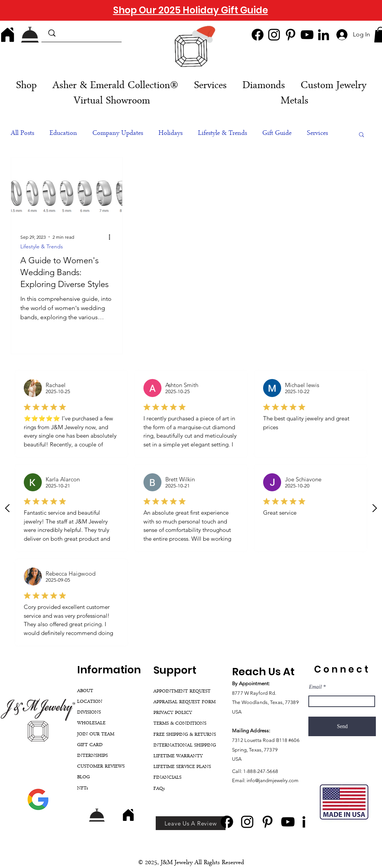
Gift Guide (277, 134)
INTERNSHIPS (92, 756)
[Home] (8, 34)
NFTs (83, 788)
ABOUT (85, 691)
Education (63, 134)
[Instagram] (274, 35)
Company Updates (118, 134)
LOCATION (90, 702)
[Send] (342, 726)
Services (317, 134)
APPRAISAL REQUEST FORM (184, 702)
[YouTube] (307, 35)
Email (315, 687)
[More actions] (112, 237)
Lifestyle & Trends (222, 134)
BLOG (83, 777)
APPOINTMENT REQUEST (182, 692)
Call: (238, 771)
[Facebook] (258, 35)
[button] (210, 86)
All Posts (22, 134)
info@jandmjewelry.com (273, 780)
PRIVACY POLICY (173, 713)
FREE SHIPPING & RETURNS (185, 735)
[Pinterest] (291, 35)
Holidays (170, 134)
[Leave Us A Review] (191, 823)
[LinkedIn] (324, 35)
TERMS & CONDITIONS (180, 724)
